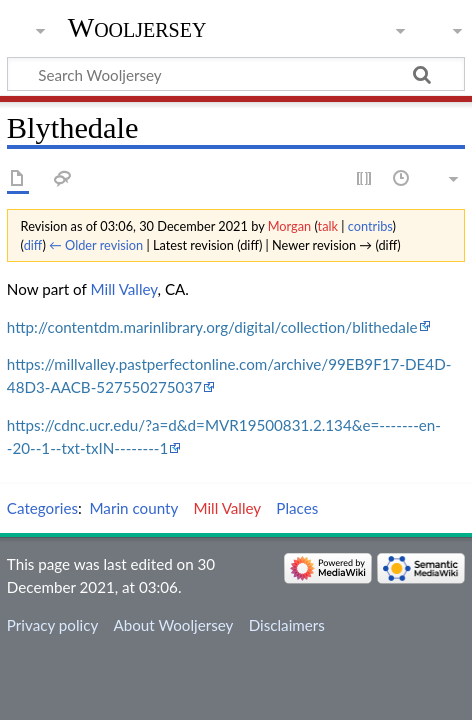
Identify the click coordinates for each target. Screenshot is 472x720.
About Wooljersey (173, 625)
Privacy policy (52, 625)
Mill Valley (124, 289)
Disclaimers (287, 625)
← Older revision (96, 245)
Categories (42, 508)
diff (33, 245)
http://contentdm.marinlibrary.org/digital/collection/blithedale (212, 327)
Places (297, 508)
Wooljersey (137, 27)
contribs (370, 226)
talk (328, 226)
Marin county (134, 508)
